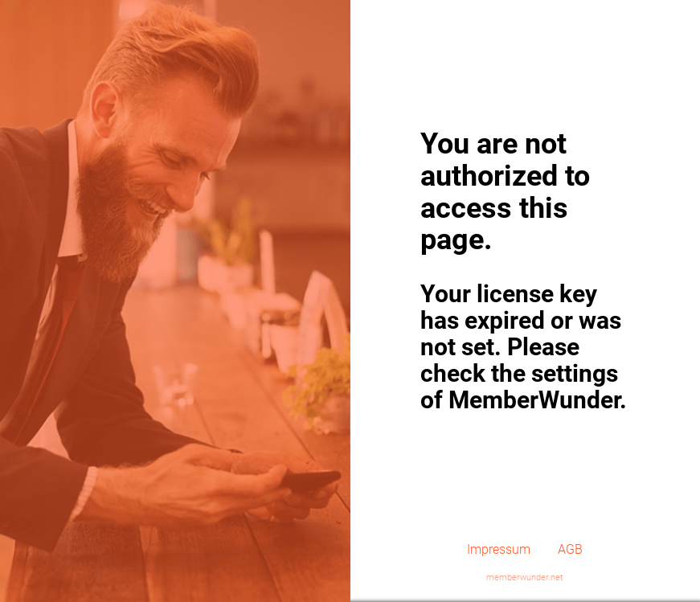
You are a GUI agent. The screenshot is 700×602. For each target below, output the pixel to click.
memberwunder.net (525, 577)
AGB (570, 549)
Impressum (499, 549)
